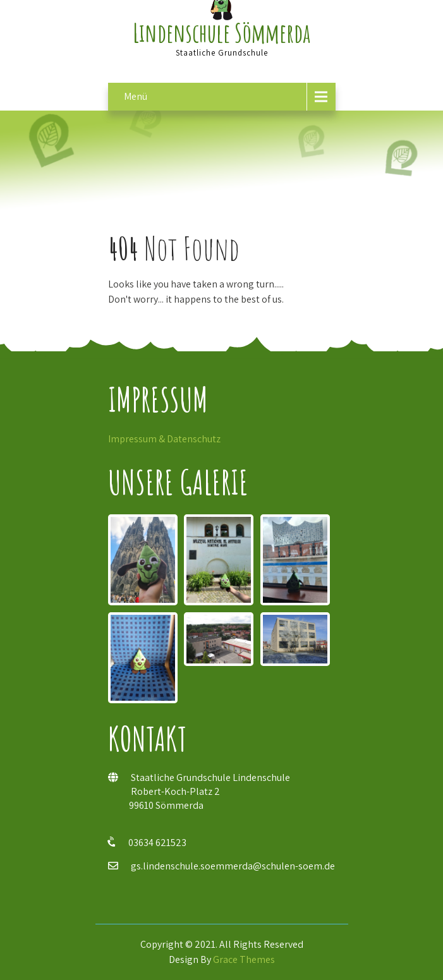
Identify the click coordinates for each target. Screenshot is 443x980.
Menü (136, 96)
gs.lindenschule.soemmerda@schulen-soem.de (233, 866)
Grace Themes (244, 959)
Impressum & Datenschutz (164, 439)
